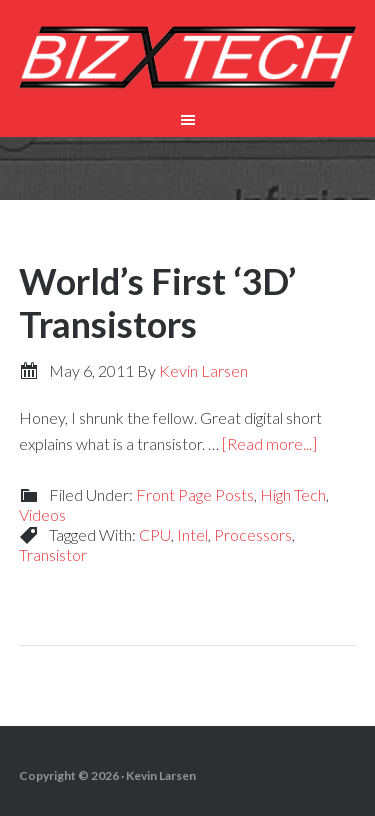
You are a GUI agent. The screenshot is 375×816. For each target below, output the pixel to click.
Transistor (53, 554)
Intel (192, 534)
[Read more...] (269, 443)
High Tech (293, 494)
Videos (42, 514)
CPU (155, 534)
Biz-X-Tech (188, 60)
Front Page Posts (195, 494)
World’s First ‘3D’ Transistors (157, 302)
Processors (253, 534)
